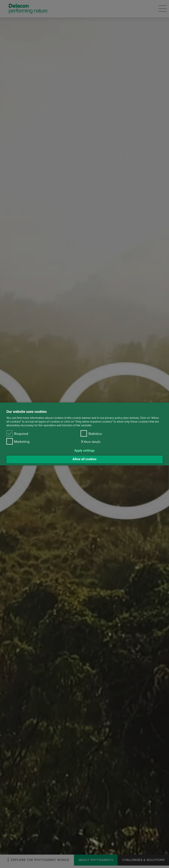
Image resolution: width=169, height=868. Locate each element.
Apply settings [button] (85, 451)
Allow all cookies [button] (85, 459)
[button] (91, 442)
